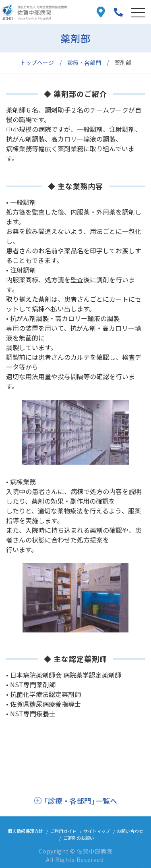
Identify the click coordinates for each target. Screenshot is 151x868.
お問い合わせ (130, 831)
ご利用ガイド (63, 831)
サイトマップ (97, 831)
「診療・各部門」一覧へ (81, 801)
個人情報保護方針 (25, 831)
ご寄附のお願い (79, 838)
